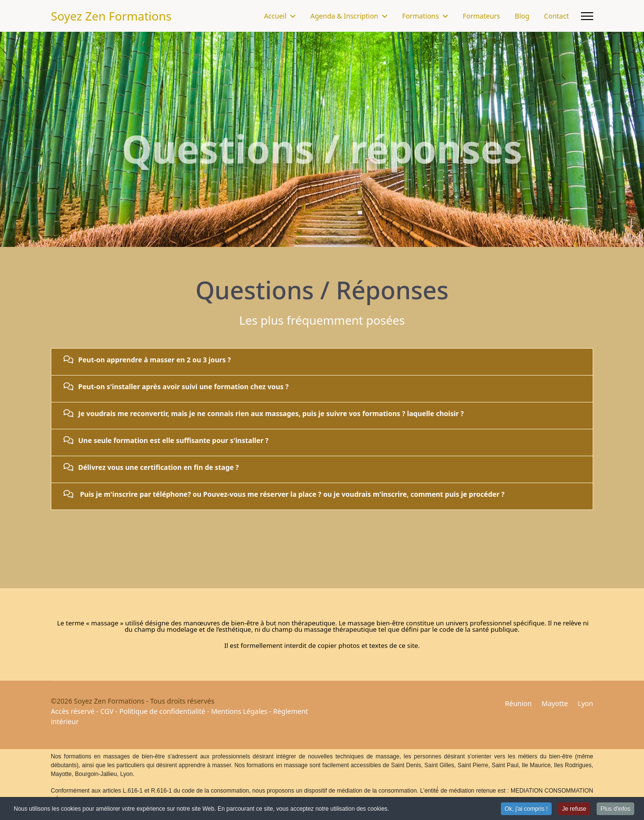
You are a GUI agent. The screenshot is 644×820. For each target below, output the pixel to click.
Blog (522, 16)
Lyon (585, 703)
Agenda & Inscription (344, 16)
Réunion (519, 703)
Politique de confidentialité (162, 711)
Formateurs (482, 16)
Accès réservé (73, 711)
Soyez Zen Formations (111, 16)
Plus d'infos (615, 809)
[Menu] (587, 16)
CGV (107, 711)
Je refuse (574, 809)
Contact (556, 16)
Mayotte (555, 703)
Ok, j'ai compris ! (526, 809)
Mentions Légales (239, 711)
